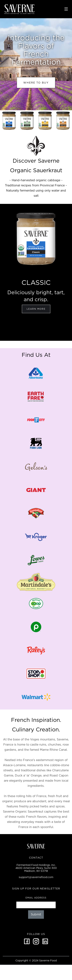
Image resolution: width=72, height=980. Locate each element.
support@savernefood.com (36, 877)
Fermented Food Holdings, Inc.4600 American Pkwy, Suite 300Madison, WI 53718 (36, 868)
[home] (32, 9)
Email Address (36, 898)
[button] (66, 9)
